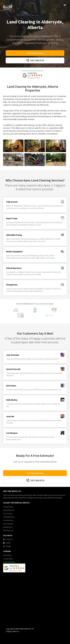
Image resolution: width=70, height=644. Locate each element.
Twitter (8, 543)
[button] (65, 5)
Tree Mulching (8, 520)
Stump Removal (9, 510)
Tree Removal (8, 507)
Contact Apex (8, 559)
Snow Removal (8, 530)
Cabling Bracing (9, 517)
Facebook (9, 540)
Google (8, 546)
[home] (7, 6)
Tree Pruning (8, 514)
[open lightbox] (13, 146)
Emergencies (8, 527)
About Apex (7, 555)
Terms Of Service (9, 562)
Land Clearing (8, 524)
